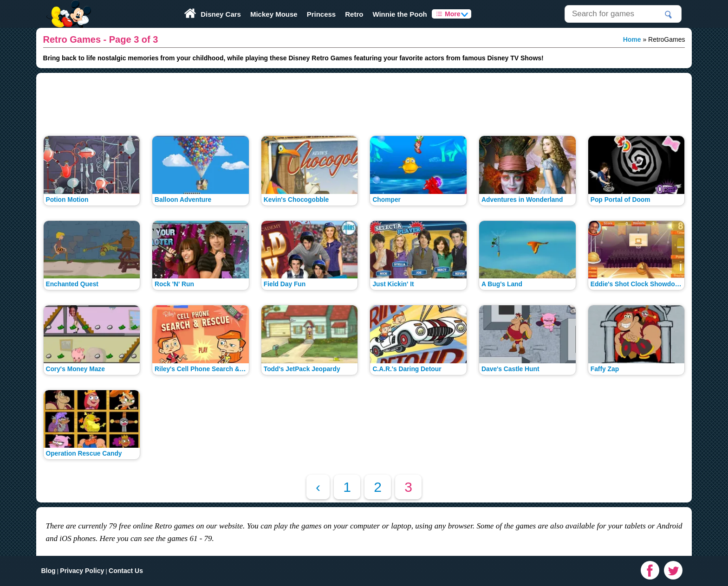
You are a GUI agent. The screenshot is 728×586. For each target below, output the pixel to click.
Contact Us (126, 571)
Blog (48, 571)
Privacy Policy (82, 571)
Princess (322, 14)
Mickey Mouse (274, 14)
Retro (354, 14)
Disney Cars (221, 14)
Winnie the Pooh (400, 14)
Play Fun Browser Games (68, 6)
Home (632, 39)
